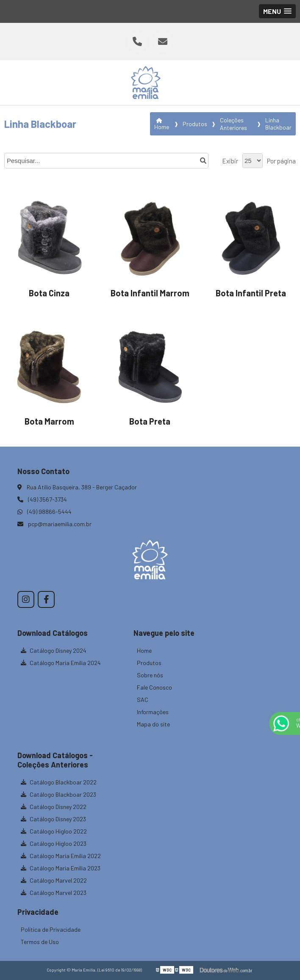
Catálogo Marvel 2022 (54, 880)
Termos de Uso (40, 942)
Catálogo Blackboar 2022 (59, 782)
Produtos (149, 663)
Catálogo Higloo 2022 (54, 831)
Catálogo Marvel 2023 (54, 893)
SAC (143, 700)
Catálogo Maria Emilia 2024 (61, 663)
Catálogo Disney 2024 (54, 650)
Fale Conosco (154, 687)
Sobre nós (150, 675)
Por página (281, 161)
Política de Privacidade (51, 929)
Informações (153, 712)
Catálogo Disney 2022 (54, 807)
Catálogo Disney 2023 (53, 819)
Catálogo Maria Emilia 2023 (61, 868)
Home (144, 650)
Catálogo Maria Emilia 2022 (61, 856)
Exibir (230, 161)
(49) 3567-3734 (42, 499)
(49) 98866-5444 (44, 512)
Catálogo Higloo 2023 (54, 843)
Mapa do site (153, 724)
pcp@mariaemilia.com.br (54, 524)
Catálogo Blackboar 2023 (58, 794)
